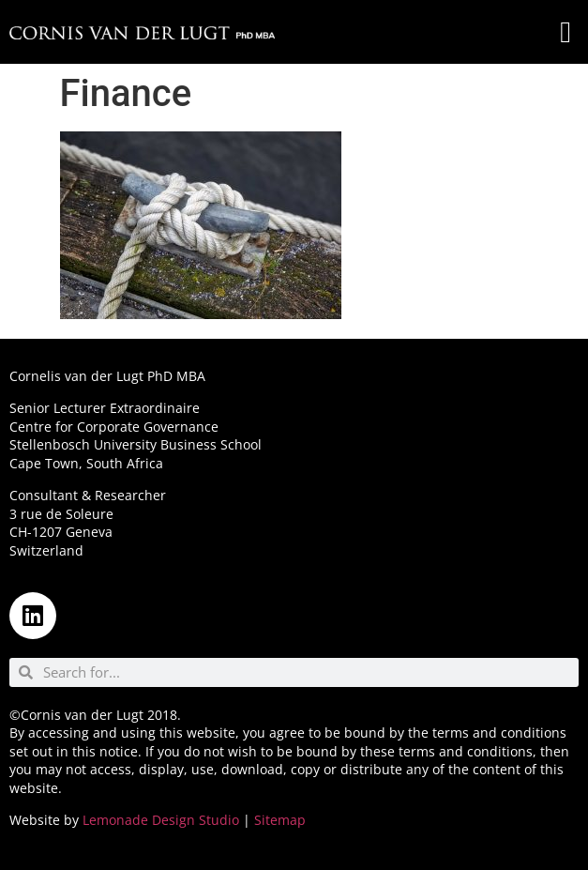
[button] (565, 32)
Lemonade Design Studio (161, 820)
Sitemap (280, 820)
